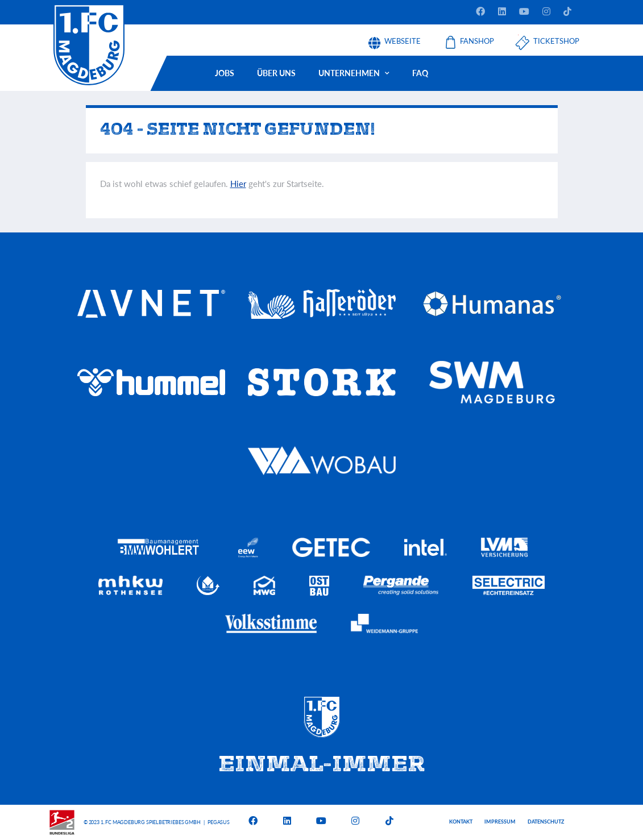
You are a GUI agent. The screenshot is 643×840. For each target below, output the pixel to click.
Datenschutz (546, 822)
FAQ (420, 73)
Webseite (403, 37)
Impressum (500, 822)
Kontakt (461, 822)
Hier (238, 184)
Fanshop (477, 37)
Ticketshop (556, 37)
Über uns (276, 73)
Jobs (225, 73)
